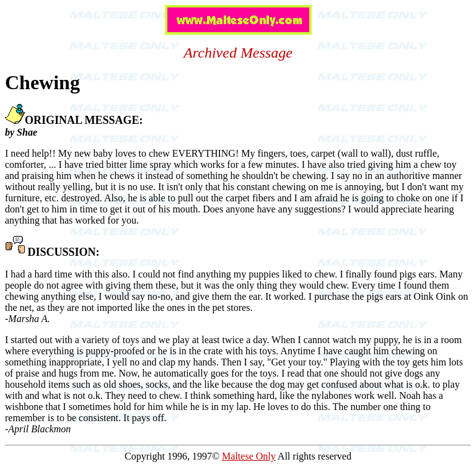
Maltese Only (249, 456)
